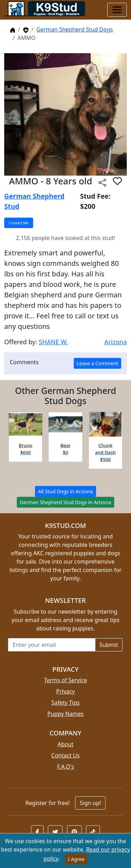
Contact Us (65, 755)
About (65, 744)
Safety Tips (65, 703)
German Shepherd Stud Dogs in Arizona (65, 502)
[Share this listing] (102, 182)
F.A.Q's (65, 767)
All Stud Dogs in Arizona (65, 491)
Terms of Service (65, 680)
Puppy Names (65, 714)
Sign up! (90, 803)
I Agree (76, 859)
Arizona (116, 342)
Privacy (65, 691)
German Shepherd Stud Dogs (75, 29)
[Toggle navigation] (117, 10)
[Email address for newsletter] (52, 645)
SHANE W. (53, 342)
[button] (117, 181)
